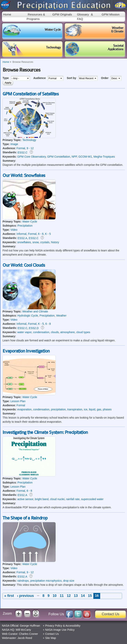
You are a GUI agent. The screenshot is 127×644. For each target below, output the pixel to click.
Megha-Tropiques (104, 157)
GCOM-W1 (85, 157)
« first (9, 596)
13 (76, 596)
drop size (69, 581)
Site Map (51, 638)
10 (55, 596)
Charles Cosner (28, 634)
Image (14, 144)
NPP (74, 157)
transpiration (75, 409)
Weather (61, 316)
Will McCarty (23, 630)
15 (90, 596)
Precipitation (25, 226)
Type (6, 78)
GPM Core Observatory (31, 157)
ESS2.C (23, 152)
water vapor (24, 332)
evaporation (24, 409)
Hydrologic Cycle (28, 316)
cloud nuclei (57, 499)
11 (62, 596)
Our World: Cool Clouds (24, 265)
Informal (22, 234)
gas (99, 409)
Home (7, 14)
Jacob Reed (25, 638)
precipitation (59, 409)
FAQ (80, 19)
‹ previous (25, 596)
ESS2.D (34, 328)
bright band (42, 499)
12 (69, 596)
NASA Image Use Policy (60, 630)
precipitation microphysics (46, 581)
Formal (21, 148)
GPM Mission (111, 14)
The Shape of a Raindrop (25, 518)
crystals (45, 242)
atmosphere (68, 332)
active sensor (25, 499)
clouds (55, 332)
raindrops (23, 581)
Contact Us (111, 614)
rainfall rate (73, 499)
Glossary (83, 14)
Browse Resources (23, 62)
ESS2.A (22, 238)
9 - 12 (30, 148)
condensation (41, 332)
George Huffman (30, 626)
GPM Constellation (59, 157)
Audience (40, 78)
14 (83, 596)
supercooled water (92, 499)
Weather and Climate (35, 311)
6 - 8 (41, 234)
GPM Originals (62, 14)
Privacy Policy (54, 626)
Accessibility (73, 626)
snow (36, 242)
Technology (29, 140)
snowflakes (24, 242)
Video (14, 230)
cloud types (83, 332)
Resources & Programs (36, 17)
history (55, 242)
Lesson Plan (18, 401)
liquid (92, 409)
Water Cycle (30, 222)
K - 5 (48, 234)
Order (105, 78)
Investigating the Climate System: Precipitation (45, 432)
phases (107, 409)
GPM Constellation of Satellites (31, 94)
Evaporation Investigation (26, 351)
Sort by (72, 78)
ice (86, 409)
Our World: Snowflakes (24, 176)
